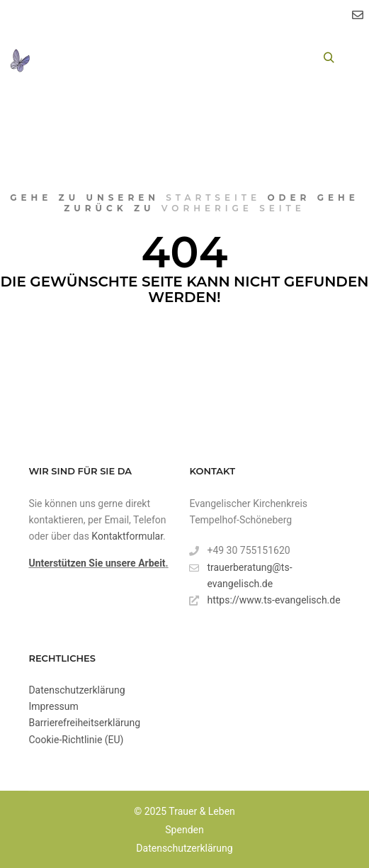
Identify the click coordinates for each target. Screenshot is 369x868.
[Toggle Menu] (56, 58)
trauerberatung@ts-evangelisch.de (240, 574)
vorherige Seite (233, 208)
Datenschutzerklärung (76, 690)
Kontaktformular (127, 536)
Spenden (184, 830)
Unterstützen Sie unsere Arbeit (97, 563)
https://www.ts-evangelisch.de (265, 600)
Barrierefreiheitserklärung (84, 723)
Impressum (53, 706)
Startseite (213, 197)
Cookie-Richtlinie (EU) (76, 740)
